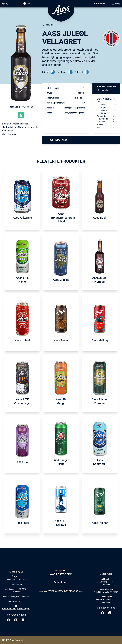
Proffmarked (99, 4)
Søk (4, 4)
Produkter (49, 25)
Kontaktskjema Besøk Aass (61, 591)
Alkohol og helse (9, 134)
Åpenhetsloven (61, 582)
